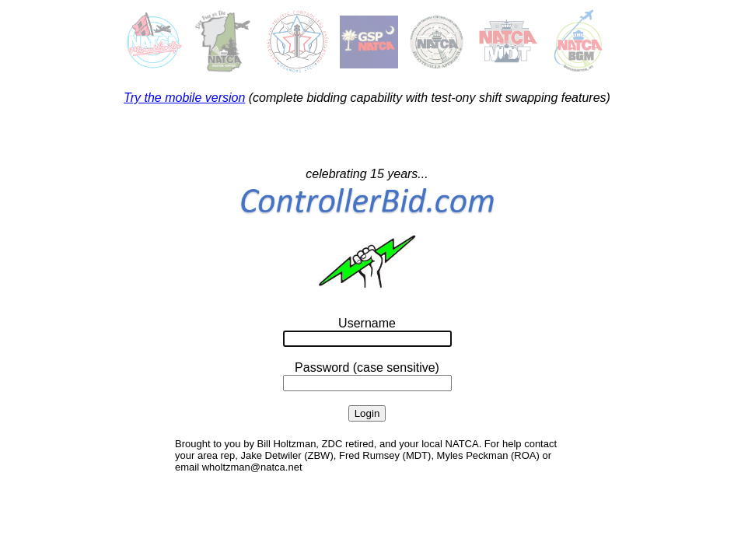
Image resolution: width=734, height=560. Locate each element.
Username (367, 323)
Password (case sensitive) (367, 367)
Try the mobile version (184, 98)
